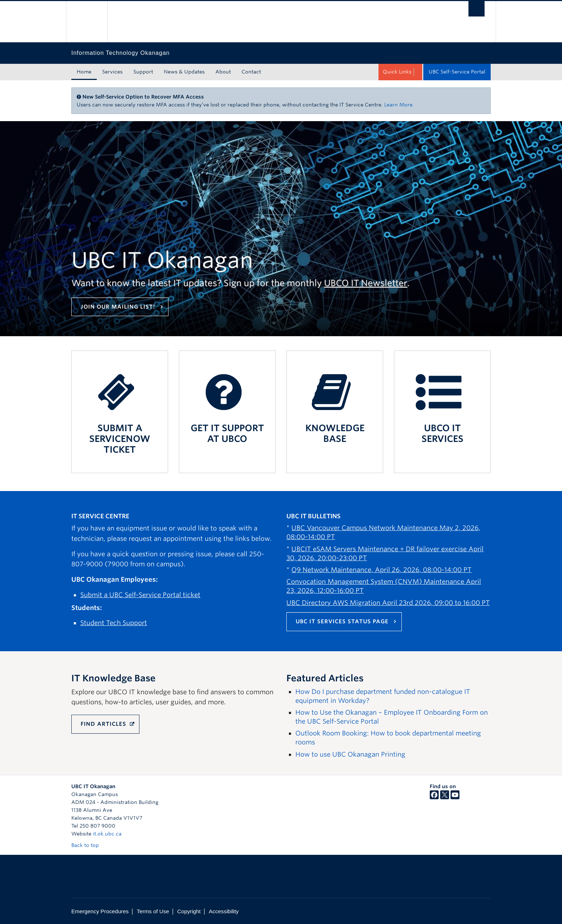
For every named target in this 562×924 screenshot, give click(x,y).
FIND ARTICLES (103, 724)
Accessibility (224, 911)
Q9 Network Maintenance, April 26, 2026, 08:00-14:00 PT (382, 570)
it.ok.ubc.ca (107, 834)
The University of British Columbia (87, 22)
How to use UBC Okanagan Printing (350, 754)
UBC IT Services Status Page (342, 621)
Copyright (189, 911)
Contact (251, 72)
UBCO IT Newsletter (366, 283)
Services (112, 72)
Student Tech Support (114, 623)
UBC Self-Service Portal (457, 72)
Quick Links (397, 72)
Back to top (89, 845)
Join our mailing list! (118, 307)
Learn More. (399, 105)
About (223, 72)
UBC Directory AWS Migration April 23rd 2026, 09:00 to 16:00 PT (388, 603)
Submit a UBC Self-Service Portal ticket (140, 595)
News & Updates (184, 72)
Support (143, 72)
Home (84, 72)
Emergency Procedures (100, 911)
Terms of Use (153, 911)
